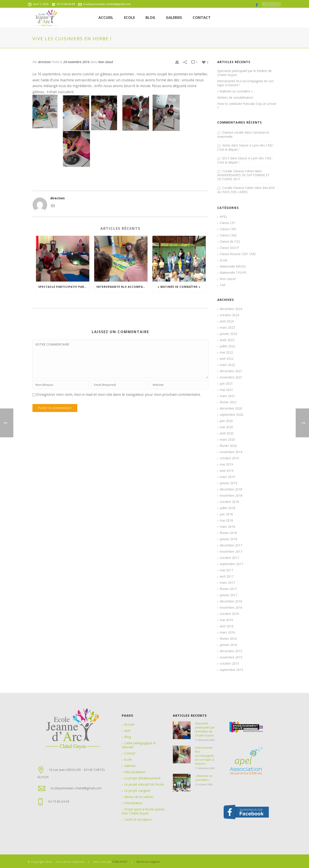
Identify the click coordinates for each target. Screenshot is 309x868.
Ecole (224, 260)
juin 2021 (226, 384)
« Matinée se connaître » (179, 287)
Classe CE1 (228, 223)
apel (127, 731)
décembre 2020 (231, 408)
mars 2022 (227, 365)
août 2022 (227, 340)
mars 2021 (227, 396)
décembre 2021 (231, 371)
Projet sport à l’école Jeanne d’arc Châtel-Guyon (143, 811)
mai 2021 (226, 390)
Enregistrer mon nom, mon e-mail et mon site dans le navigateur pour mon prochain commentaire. (119, 394)
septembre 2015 (231, 670)
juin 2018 (226, 514)
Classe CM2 (228, 235)
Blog (150, 18)
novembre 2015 (231, 657)
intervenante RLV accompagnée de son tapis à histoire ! (122, 287)
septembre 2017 (231, 564)
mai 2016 (226, 620)
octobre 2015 (229, 664)
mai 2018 (226, 520)
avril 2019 (227, 471)
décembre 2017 (231, 545)
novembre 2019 (231, 452)
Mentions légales (148, 862)
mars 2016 (227, 632)
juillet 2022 (227, 346)
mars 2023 (227, 328)
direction (44, 62)
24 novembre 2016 (76, 62)
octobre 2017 (229, 558)
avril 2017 (227, 576)
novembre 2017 (231, 552)
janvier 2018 (228, 539)
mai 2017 (226, 570)
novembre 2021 (231, 377)
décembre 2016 (231, 601)
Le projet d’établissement (142, 778)
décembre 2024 (231, 309)
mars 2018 (227, 527)
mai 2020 (226, 427)
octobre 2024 (229, 315)
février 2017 (228, 589)
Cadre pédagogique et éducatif (139, 745)
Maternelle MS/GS (233, 266)
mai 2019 (226, 464)
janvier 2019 (228, 483)
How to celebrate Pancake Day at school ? (247, 106)
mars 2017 (227, 583)
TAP (223, 285)
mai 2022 (226, 352)
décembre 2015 (231, 651)
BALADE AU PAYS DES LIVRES (246, 190)
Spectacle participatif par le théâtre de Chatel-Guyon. (64, 287)
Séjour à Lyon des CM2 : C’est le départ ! (246, 147)
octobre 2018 (229, 502)
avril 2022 (227, 359)
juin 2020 (226, 421)
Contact (202, 18)
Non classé (106, 62)
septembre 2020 (231, 415)
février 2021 (228, 402)
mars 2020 (227, 440)
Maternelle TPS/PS (233, 273)
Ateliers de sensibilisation (235, 98)
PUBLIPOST (121, 862)
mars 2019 (227, 477)
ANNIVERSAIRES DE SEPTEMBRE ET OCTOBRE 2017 (243, 177)
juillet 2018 (227, 508)
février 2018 (228, 533)
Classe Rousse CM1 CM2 (238, 254)
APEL (223, 217)
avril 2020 (227, 433)
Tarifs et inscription (138, 820)
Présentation (133, 803)
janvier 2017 (228, 595)
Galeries (174, 18)
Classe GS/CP (229, 248)
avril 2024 (227, 321)
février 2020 (228, 446)
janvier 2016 (228, 645)
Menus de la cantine (139, 797)
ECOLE (129, 18)
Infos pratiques (135, 772)
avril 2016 (227, 626)
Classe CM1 (228, 229)
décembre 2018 (231, 489)
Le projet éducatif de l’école (144, 784)
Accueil (106, 18)
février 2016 (228, 639)
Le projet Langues (137, 791)
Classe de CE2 (230, 242)
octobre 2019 (229, 458)
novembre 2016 (231, 608)
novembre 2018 (231, 496)
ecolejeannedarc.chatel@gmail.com (107, 4)
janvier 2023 (228, 334)
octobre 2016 (229, 614)
